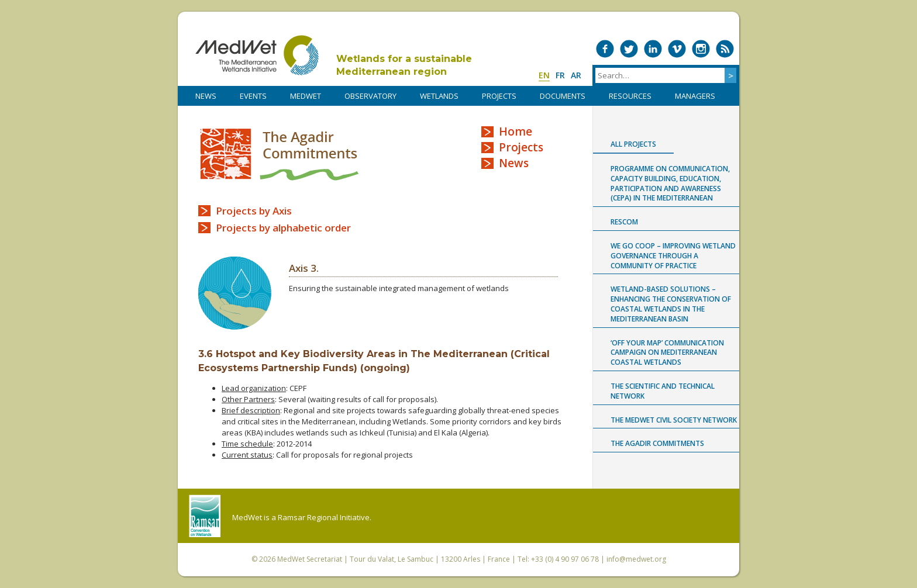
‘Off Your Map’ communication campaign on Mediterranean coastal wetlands (667, 353)
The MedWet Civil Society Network (674, 420)
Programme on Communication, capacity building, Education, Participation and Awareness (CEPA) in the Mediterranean (670, 183)
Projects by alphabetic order (283, 228)
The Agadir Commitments (280, 154)
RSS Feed (725, 49)
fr (560, 75)
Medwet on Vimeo (677, 49)
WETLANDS (439, 96)
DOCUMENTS (563, 96)
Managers (695, 96)
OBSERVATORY (370, 96)
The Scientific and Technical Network (663, 391)
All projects (633, 144)
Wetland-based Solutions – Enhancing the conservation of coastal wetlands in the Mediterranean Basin (671, 304)
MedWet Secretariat (310, 559)
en (544, 75)
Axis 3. (304, 268)
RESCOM (624, 222)
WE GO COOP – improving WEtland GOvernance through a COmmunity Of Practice (673, 256)
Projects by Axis (254, 211)
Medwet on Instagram (701, 49)
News (514, 163)
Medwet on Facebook (605, 49)
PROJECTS (499, 96)
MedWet (257, 55)
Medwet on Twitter (629, 49)
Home (516, 132)
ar (576, 75)
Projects (521, 147)
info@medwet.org (636, 559)
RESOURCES (630, 96)
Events (253, 96)
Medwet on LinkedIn (653, 49)
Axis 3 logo (235, 293)
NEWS (206, 96)
